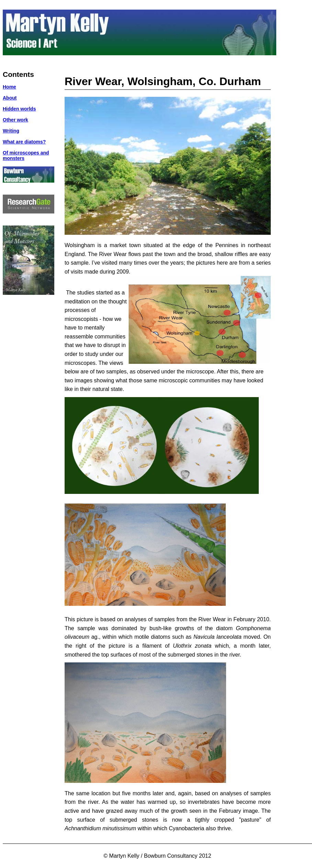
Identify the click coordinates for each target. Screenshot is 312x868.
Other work (15, 120)
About (10, 98)
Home (9, 87)
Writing (11, 131)
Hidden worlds (19, 109)
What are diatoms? (24, 142)
